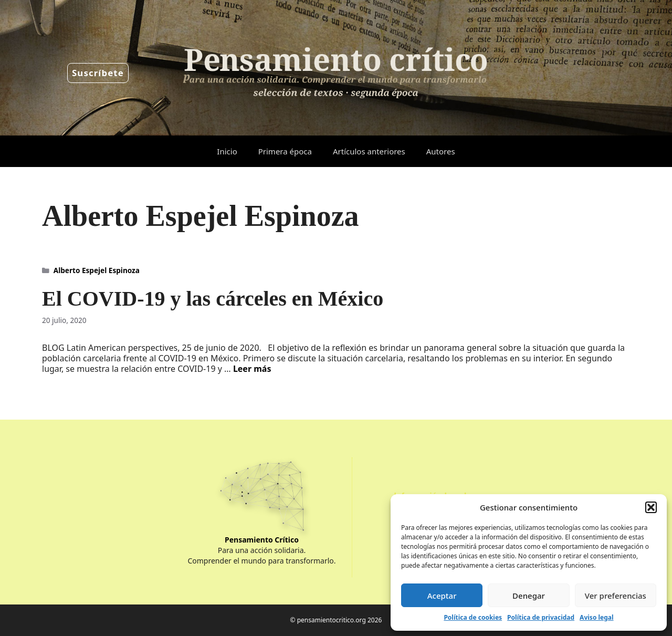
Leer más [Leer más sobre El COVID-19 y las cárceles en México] (252, 369)
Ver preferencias (616, 596)
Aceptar (442, 596)
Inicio (227, 151)
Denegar (529, 596)
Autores (441, 151)
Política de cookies (473, 617)
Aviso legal (596, 617)
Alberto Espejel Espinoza (97, 270)
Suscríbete (98, 73)
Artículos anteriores (369, 151)
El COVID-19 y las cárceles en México (213, 299)
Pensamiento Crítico (262, 540)
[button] (651, 507)
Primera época (285, 151)
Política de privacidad (541, 617)
